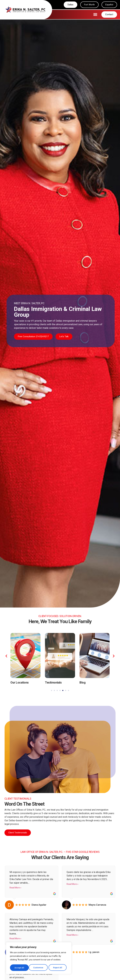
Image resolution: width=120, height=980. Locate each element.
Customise (20, 968)
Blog (82, 683)
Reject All (39, 968)
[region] (39, 958)
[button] (95, 15)
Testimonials (53, 683)
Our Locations (20, 683)
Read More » (15, 888)
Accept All (58, 968)
